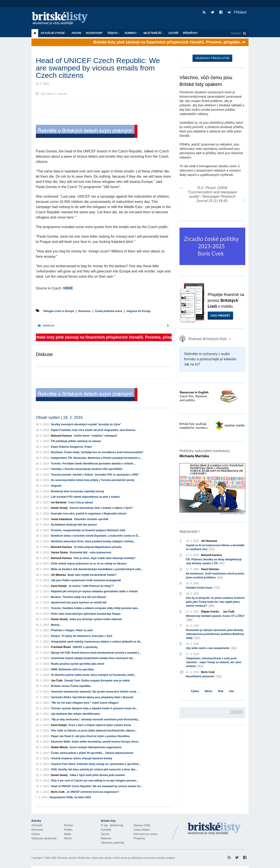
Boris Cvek (58, 792)
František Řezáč (61, 647)
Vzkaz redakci (142, 830)
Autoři (173, 33)
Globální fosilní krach (203, 588)
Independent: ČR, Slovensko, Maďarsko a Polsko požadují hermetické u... (96, 458)
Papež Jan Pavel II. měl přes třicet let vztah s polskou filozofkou (90, 736)
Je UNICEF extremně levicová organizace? (93, 792)
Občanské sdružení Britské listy (73, 858)
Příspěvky (190, 33)
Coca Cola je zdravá (81, 502)
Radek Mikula (59, 747)
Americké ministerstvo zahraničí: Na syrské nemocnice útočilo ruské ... (95, 692)
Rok (221, 691)
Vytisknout (46, 325)
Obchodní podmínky (113, 843)
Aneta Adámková (62, 519)
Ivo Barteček (59, 502)
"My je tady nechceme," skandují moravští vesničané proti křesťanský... (95, 719)
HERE (68, 288)
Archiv (76, 33)
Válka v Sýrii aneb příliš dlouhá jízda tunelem (97, 775)
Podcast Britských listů (204, 339)
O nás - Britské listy (112, 825)
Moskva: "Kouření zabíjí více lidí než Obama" (79, 597)
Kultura (36, 834)
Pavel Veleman (210, 569)
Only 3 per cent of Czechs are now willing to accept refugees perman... (95, 781)
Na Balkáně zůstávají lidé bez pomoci (74, 525)
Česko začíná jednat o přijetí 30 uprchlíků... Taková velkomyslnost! (92, 753)
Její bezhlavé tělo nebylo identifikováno (75, 714)
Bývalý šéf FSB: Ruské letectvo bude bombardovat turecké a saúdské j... (96, 653)
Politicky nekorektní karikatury (205, 453)
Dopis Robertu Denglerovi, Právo (71, 447)
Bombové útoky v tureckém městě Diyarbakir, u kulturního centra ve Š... (95, 536)
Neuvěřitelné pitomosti (204, 677)
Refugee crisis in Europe (59, 311)
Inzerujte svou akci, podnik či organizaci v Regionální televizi (89, 514)
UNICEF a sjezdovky (85, 647)
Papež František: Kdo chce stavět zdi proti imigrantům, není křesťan (93, 430)
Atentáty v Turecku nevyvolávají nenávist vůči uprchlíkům (87, 469)
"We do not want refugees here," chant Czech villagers (85, 703)
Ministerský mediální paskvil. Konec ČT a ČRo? (215, 618)
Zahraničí (37, 825)
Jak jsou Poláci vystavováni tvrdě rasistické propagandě (86, 580)
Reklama (106, 838)
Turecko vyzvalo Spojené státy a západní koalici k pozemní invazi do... (94, 708)
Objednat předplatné (212, 58)
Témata (114, 33)
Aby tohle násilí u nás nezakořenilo (212, 648)
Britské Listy (214, 829)
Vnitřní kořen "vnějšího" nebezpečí (95, 436)
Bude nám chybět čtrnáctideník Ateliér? (92, 575)
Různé (68, 838)
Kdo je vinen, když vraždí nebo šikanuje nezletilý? (105, 558)
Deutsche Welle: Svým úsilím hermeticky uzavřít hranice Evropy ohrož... (96, 742)
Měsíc (209, 691)
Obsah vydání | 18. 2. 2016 (59, 417)
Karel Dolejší (59, 586)
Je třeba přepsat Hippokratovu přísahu (98, 547)
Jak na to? (192, 364)
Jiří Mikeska (58, 575)
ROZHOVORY (94, 33)
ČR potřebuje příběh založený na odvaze (76, 441)
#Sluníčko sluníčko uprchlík (91, 519)
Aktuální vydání (54, 33)
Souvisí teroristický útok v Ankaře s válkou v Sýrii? (101, 508)
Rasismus (85, 311)
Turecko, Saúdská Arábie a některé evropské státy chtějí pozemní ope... (95, 608)
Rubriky (132, 33)
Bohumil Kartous (62, 436)
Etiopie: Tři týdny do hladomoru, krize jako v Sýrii (82, 636)
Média (68, 834)
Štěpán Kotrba (210, 612)
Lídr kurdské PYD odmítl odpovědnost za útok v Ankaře (85, 497)
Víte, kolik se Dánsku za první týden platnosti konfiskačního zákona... (94, 731)
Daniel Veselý (59, 508)
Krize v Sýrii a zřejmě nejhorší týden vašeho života (100, 725)
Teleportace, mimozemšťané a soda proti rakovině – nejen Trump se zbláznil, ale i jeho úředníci (214, 663)
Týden (195, 691)
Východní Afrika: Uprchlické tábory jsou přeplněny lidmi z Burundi (92, 697)
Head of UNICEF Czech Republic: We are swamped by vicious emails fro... (97, 786)
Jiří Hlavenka (209, 541)
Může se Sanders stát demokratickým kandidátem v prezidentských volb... (97, 569)
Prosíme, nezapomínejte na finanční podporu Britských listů (88, 530)
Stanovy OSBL (142, 825)
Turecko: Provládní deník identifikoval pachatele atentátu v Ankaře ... (93, 464)
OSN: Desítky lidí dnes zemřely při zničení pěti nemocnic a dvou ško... (94, 770)
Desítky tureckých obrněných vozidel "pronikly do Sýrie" (86, 424)
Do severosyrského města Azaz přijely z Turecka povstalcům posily (93, 480)
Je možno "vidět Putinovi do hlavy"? (91, 586)
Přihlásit (237, 12)
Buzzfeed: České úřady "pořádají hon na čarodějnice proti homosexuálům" (97, 452)
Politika (68, 830)
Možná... (56, 625)
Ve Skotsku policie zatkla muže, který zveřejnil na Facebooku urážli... (93, 675)
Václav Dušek (59, 553)
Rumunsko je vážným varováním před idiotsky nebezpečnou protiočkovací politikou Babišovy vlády (215, 634)
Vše (231, 691)
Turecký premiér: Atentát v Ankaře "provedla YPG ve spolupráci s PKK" (95, 475)
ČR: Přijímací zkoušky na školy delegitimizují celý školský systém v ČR (214, 562)
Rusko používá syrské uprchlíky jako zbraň (78, 664)
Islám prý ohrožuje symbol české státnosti (96, 619)
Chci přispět (220, 316)
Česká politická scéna (109, 311)
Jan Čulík (57, 681)
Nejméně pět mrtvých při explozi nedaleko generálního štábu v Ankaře (94, 591)
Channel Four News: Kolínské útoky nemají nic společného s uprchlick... (96, 764)
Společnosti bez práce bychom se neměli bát (79, 603)
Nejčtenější (154, 33)
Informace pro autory (146, 834)
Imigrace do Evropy (139, 311)
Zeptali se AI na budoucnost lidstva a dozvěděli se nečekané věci (215, 548)
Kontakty (106, 830)
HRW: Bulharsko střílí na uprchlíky (72, 669)
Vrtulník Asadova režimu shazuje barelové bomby (82, 758)
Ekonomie (37, 830)
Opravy (105, 834)
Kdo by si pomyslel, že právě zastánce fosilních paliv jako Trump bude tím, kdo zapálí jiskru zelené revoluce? (215, 602)
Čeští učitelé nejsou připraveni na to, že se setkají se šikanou (89, 564)
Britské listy (62, 19)
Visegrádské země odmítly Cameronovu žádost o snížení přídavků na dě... (97, 642)
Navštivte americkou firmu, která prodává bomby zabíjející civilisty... (93, 541)
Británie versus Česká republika (71, 686)
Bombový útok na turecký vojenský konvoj (77, 491)
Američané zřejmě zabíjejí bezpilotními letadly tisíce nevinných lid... (93, 658)
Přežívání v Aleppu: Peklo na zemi (72, 630)
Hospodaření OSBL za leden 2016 (70, 797)
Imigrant (56, 486)
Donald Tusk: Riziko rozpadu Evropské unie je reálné (97, 681)
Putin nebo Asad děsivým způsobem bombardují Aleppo (86, 614)
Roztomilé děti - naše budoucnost (91, 553)
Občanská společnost (44, 838)
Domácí (68, 825)
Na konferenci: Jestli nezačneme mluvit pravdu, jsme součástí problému (215, 576)
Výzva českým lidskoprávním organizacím (95, 747)
